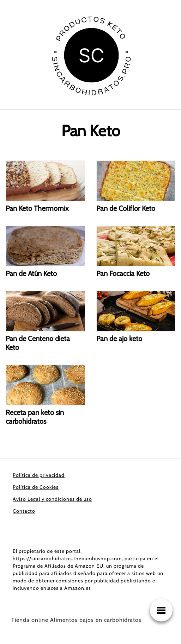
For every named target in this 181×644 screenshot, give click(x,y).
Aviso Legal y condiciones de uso (52, 499)
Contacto (24, 511)
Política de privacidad (39, 475)
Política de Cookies (36, 487)
